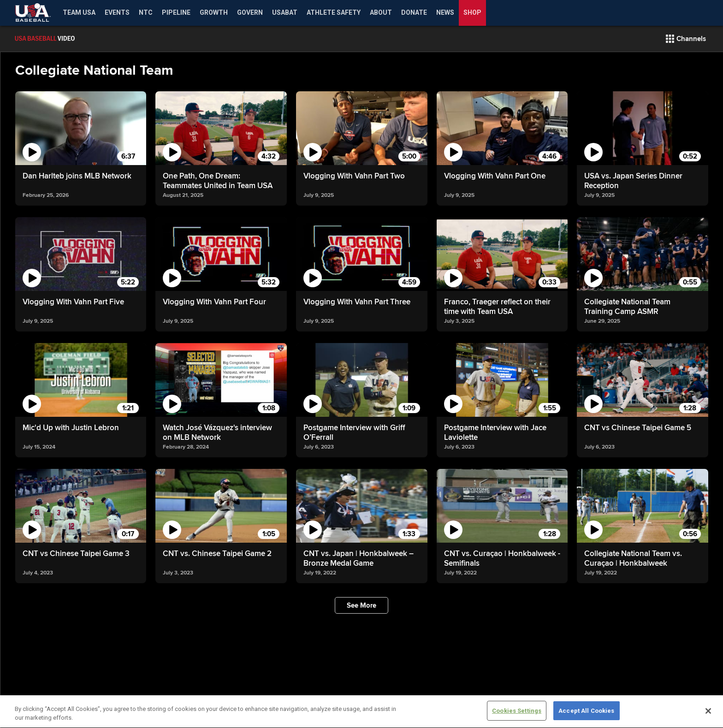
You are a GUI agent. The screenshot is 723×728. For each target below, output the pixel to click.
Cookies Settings (517, 718)
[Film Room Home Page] (65, 39)
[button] (686, 39)
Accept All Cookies (586, 718)
